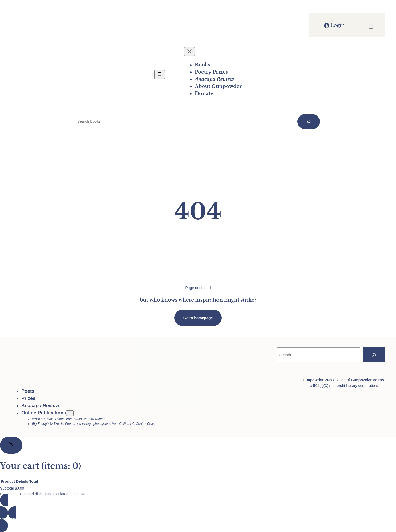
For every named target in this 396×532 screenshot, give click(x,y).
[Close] (11, 445)
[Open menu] (160, 75)
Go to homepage (198, 318)
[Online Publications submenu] (70, 413)
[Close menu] (189, 52)
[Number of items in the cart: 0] (371, 26)
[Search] (309, 122)
